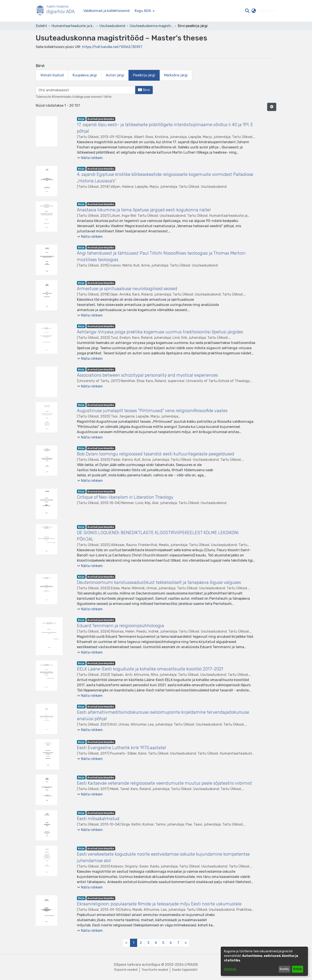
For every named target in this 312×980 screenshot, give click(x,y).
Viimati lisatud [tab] (52, 75)
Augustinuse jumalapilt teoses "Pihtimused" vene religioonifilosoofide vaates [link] (152, 411)
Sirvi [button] (144, 90)
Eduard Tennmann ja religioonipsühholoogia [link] (120, 626)
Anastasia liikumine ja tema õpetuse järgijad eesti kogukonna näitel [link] (144, 210)
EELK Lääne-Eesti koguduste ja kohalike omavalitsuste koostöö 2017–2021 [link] (150, 669)
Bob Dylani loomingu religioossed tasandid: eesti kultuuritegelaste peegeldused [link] (156, 454)
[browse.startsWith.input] (86, 90)
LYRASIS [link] (191, 965)
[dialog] (264, 961)
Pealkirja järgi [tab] (144, 75)
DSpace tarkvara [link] (127, 965)
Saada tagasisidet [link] (185, 970)
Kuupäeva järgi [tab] (85, 75)
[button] (247, 11)
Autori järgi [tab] (115, 75)
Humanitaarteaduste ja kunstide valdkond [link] (73, 26)
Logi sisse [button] (266, 11)
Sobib (297, 969)
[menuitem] (144, 11)
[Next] (186, 943)
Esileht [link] (41, 26)
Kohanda (230, 969)
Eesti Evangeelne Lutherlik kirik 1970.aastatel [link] (121, 748)
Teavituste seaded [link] (155, 970)
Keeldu (284, 969)
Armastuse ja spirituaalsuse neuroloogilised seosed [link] (127, 289)
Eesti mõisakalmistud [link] (98, 819)
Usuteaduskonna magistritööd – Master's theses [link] (151, 26)
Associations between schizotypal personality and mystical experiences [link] (147, 375)
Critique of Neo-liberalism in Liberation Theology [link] (125, 497)
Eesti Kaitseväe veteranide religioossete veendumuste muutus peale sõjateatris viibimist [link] (164, 783)
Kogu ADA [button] (143, 11)
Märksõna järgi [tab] (176, 75)
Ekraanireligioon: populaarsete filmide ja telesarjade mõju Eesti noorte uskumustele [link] (159, 904)
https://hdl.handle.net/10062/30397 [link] (112, 47)
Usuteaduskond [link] (112, 26)
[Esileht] (57, 11)
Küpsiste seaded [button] (126, 970)
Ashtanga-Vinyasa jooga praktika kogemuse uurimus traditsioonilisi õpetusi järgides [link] (160, 332)
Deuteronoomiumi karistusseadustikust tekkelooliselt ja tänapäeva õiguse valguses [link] (159, 582)
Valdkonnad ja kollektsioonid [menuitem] (106, 11)
